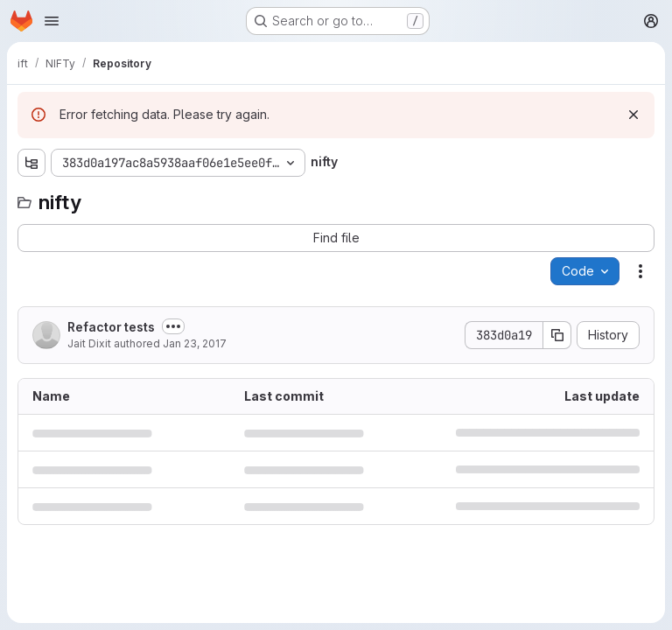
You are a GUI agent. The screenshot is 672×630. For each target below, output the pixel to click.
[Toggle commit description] (173, 326)
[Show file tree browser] (31, 163)
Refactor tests (111, 327)
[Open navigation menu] (52, 21)
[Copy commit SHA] (557, 335)
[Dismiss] (633, 115)
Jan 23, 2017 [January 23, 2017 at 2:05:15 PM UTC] (195, 343)
